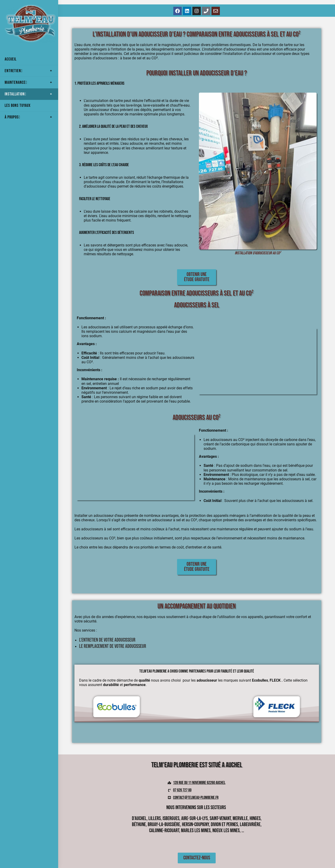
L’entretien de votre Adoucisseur (107, 640)
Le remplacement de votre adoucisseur (113, 646)
